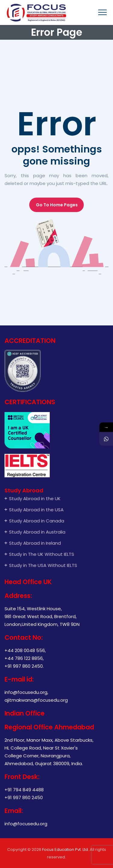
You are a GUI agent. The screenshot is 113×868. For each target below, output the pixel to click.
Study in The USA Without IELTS (44, 565)
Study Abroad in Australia (37, 532)
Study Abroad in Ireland (35, 543)
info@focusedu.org (26, 692)
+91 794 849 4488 (24, 790)
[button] (56, 205)
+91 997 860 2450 (24, 666)
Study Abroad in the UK (35, 499)
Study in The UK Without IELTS (42, 554)
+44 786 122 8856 (24, 658)
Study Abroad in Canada (37, 521)
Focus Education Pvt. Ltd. (66, 850)
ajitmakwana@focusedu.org (36, 700)
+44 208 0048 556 (25, 650)
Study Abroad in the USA (36, 510)
